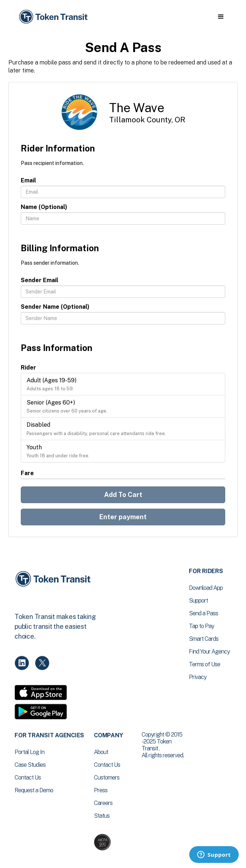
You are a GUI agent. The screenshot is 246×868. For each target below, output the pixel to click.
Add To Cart (123, 495)
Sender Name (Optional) (55, 307)
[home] (53, 17)
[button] (221, 17)
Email (28, 180)
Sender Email (39, 280)
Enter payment (123, 517)
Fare (27, 473)
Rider (28, 368)
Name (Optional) (44, 207)
